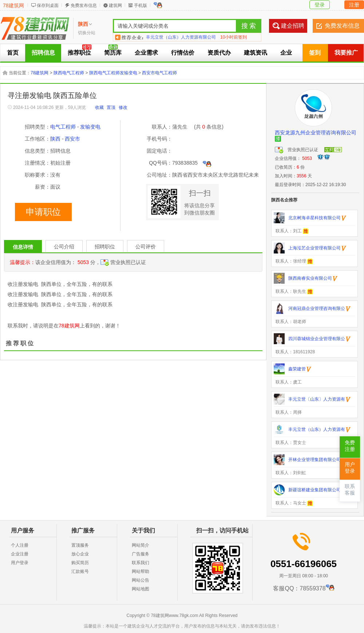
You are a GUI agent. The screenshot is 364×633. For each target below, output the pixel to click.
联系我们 (141, 563)
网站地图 (141, 589)
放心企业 (80, 554)
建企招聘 (293, 26)
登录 (320, 5)
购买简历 (80, 563)
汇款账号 (80, 571)
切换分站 (87, 33)
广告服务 (141, 554)
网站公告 (141, 580)
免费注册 (350, 446)
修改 (123, 107)
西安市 (72, 139)
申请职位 (43, 212)
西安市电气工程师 (159, 73)
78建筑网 (13, 5)
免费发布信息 (84, 5)
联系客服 (350, 490)
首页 (13, 53)
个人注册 (20, 545)
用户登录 (20, 563)
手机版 (141, 5)
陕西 (55, 139)
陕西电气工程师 (69, 73)
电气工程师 (63, 127)
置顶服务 (80, 545)
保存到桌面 (48, 5)
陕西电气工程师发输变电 (113, 73)
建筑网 (115, 5)
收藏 (99, 107)
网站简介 (141, 545)
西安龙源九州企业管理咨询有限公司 (316, 133)
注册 (354, 5)
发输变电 (90, 127)
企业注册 (20, 554)
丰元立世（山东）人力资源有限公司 (181, 37)
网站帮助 (141, 571)
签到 (315, 53)
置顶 (111, 107)
